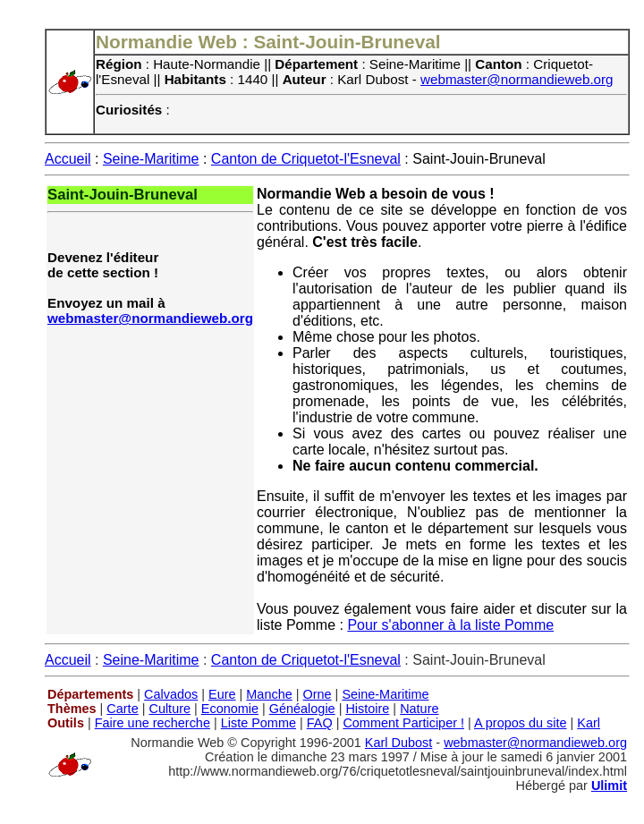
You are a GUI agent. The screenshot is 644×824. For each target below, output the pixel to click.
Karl (589, 723)
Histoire (367, 709)
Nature (419, 709)
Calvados (171, 694)
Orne (318, 694)
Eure (222, 694)
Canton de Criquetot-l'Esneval (306, 159)
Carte (122, 709)
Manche (269, 694)
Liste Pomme (258, 723)
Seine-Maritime (151, 159)
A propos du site (521, 723)
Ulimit (609, 786)
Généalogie (302, 709)
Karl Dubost (398, 743)
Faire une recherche (153, 723)
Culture (169, 709)
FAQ (320, 723)
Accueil (68, 159)
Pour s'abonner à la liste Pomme (450, 625)
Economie (230, 709)
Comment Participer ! (403, 723)
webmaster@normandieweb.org (517, 79)
